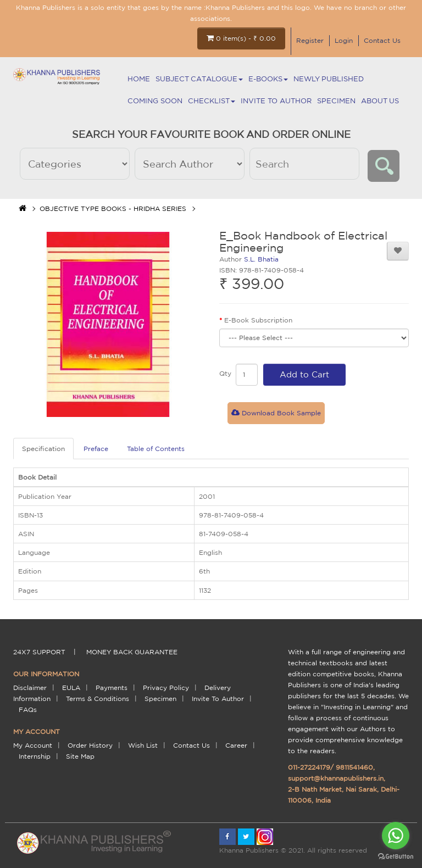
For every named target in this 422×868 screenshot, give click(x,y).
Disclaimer (30, 688)
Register (310, 40)
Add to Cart (304, 374)
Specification (43, 449)
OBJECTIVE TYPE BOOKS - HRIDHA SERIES (113, 208)
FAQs (28, 710)
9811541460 (354, 767)
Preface (96, 449)
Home (139, 79)
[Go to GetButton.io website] (396, 857)
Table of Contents (156, 449)
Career (236, 745)
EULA (71, 688)
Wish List (143, 745)
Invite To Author (276, 101)
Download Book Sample (276, 413)
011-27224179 (309, 767)
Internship (35, 756)
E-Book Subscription (258, 320)
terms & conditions (98, 699)
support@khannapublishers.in (336, 778)
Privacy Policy (166, 688)
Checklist (212, 101)
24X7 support (39, 652)
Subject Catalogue (199, 79)
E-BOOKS (268, 79)
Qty (225, 373)
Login (344, 40)
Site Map (80, 756)
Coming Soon (155, 101)
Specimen (336, 101)
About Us (380, 101)
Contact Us (382, 40)
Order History (90, 745)
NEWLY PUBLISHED (329, 79)
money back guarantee (132, 652)
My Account (33, 745)
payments (112, 688)
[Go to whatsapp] (396, 836)
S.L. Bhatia (261, 259)
